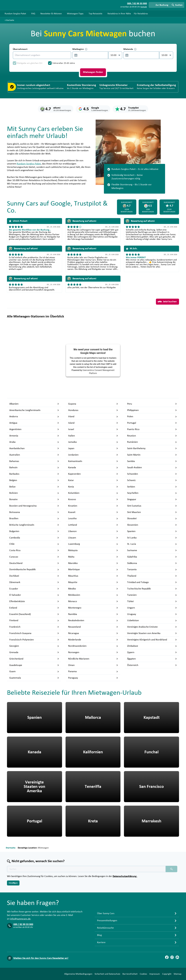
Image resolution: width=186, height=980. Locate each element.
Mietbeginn (80, 49)
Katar (93, 480)
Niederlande (93, 640)
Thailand (152, 576)
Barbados (34, 474)
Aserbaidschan (34, 448)
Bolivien (34, 493)
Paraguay (93, 678)
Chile (34, 544)
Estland (34, 608)
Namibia (93, 614)
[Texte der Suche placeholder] (86, 869)
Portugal (152, 423)
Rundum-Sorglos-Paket (29, 164)
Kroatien (93, 506)
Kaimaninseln (93, 461)
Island (93, 423)
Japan (93, 448)
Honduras (93, 410)
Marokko (93, 563)
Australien (34, 455)
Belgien (34, 480)
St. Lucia (152, 544)
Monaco (93, 601)
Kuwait (93, 512)
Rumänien (152, 442)
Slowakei (152, 518)
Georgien (34, 646)
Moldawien (93, 595)
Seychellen (152, 493)
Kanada (93, 467)
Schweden (152, 474)
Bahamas (34, 461)
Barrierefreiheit (130, 974)
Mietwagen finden (93, 72)
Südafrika (152, 557)
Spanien (152, 531)
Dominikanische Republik (34, 569)
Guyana (93, 404)
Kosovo (93, 499)
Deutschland (34, 563)
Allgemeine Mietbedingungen (78, 974)
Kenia (93, 487)
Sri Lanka (152, 538)
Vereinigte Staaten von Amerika (152, 633)
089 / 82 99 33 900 (23, 924)
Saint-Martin (152, 455)
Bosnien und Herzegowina (34, 506)
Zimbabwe (152, 646)
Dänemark (34, 582)
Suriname (152, 550)
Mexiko (93, 589)
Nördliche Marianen (93, 659)
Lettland (93, 525)
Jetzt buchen (167, 302)
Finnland (34, 620)
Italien (93, 436)
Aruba (34, 442)
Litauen (93, 538)
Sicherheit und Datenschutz (107, 974)
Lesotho (93, 518)
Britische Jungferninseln (34, 525)
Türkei (152, 601)
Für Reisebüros (141, 14)
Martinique (93, 569)
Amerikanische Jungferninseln (34, 410)
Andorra (34, 417)
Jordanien (93, 455)
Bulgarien (34, 531)
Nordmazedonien (93, 646)
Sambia (152, 461)
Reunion (152, 436)
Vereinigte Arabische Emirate (152, 627)
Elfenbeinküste (34, 601)
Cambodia (34, 538)
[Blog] (177, 957)
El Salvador (34, 595)
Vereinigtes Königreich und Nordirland (152, 640)
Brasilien (34, 518)
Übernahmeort (20, 49)
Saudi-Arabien (152, 467)
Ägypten (152, 659)
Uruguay (152, 614)
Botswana (34, 512)
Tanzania (152, 569)
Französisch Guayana (34, 633)
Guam (34, 671)
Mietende (130, 49)
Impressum (155, 974)
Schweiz (152, 480)
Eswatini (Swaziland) (34, 614)
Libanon (93, 531)
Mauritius (93, 576)
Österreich (152, 665)
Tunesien (152, 595)
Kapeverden (93, 474)
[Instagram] (172, 957)
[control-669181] (89, 55)
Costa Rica (34, 550)
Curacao (34, 557)
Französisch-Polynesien (34, 640)
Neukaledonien (93, 620)
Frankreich (34, 627)
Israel (93, 429)
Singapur (152, 499)
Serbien (152, 487)
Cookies (143, 974)
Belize (34, 487)
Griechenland (34, 659)
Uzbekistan (152, 620)
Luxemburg (93, 544)
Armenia (34, 436)
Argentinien (34, 429)
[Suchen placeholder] (171, 869)
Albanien (34, 404)
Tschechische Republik (152, 589)
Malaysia (93, 550)
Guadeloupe (34, 665)
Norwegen (93, 652)
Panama (93, 671)
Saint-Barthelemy (152, 448)
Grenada (34, 652)
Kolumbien (93, 493)
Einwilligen (13, 883)
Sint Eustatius (152, 506)
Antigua (34, 423)
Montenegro (93, 608)
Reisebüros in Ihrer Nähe (119, 14)
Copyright (167, 974)
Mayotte (93, 582)
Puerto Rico (152, 429)
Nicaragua (93, 633)
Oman (93, 665)
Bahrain (34, 467)
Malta (93, 557)
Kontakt (144, 7)
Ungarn (152, 608)
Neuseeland (93, 627)
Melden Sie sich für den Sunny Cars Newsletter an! (41, 958)
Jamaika (93, 442)
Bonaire (34, 499)
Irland (93, 417)
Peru (152, 404)
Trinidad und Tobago (152, 582)
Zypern (152, 652)
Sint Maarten (152, 512)
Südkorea (152, 563)
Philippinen (152, 410)
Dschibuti (34, 576)
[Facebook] (167, 957)
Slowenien (152, 525)
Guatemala (34, 678)
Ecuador (34, 589)
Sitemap (177, 974)
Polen (152, 417)
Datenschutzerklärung (125, 876)
